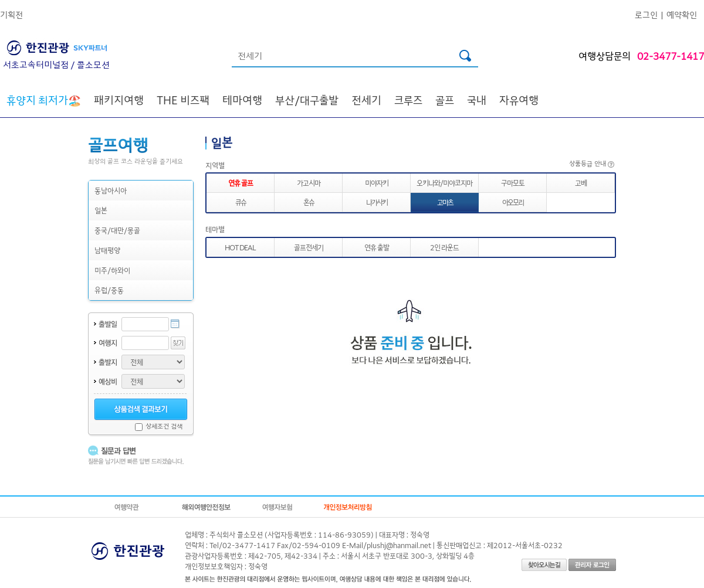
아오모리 (513, 202)
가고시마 (309, 183)
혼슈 (309, 202)
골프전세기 (309, 247)
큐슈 (241, 202)
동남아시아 (111, 190)
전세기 (366, 100)
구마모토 (513, 183)
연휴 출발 (377, 247)
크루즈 (408, 100)
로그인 (646, 14)
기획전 (11, 14)
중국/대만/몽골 (117, 230)
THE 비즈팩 (183, 100)
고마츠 (445, 202)
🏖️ (44, 100)
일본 (101, 210)
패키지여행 (119, 100)
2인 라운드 (444, 247)
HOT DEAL (240, 247)
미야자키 (377, 183)
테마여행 (242, 100)
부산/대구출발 (307, 100)
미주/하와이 (112, 270)
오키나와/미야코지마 (444, 183)
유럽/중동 (109, 290)
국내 (477, 100)
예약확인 (682, 14)
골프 (445, 100)
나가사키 (377, 202)
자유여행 (519, 100)
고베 (581, 183)
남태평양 (107, 250)
